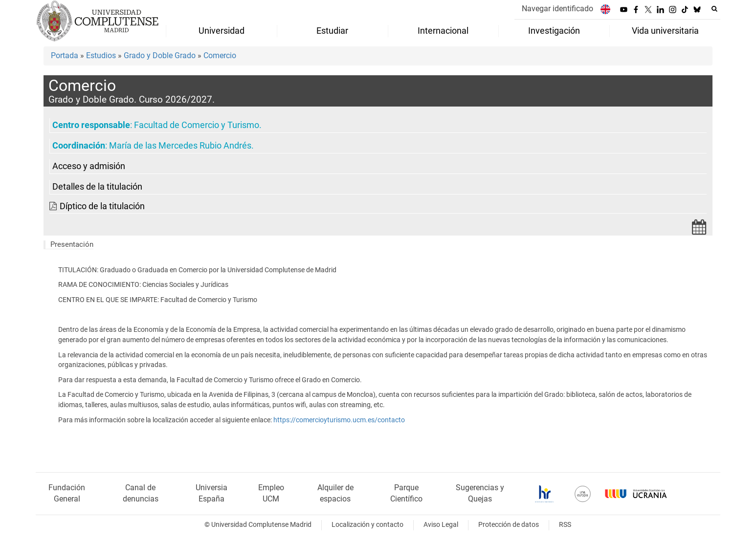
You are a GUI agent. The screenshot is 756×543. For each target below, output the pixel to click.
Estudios (101, 55)
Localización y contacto (367, 525)
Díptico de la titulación (102, 206)
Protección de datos (509, 525)
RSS (565, 525)
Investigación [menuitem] (554, 31)
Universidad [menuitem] (222, 31)
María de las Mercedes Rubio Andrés (180, 146)
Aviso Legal (441, 525)
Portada (65, 55)
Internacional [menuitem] (443, 31)
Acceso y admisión (89, 166)
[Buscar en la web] (714, 9)
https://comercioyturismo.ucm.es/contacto (339, 420)
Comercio (220, 55)
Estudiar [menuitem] (332, 31)
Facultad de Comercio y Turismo (197, 125)
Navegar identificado (557, 9)
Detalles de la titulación (97, 187)
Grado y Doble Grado (160, 55)
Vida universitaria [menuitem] (665, 31)
